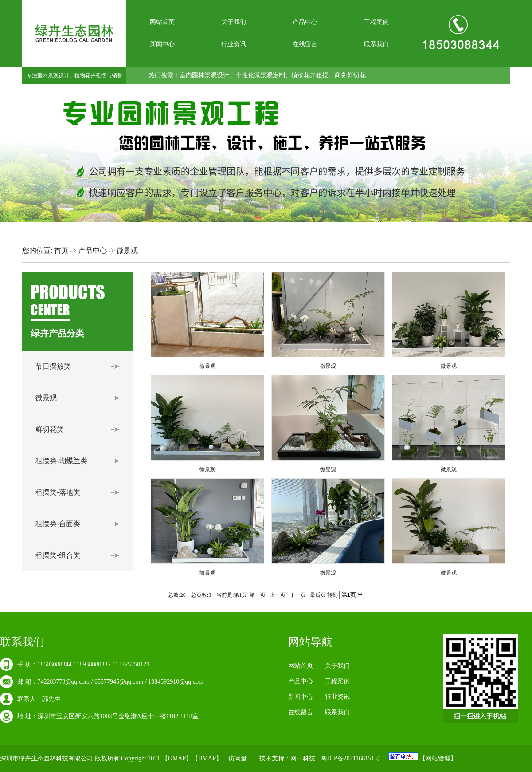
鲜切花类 (50, 429)
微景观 (46, 398)
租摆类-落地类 (58, 492)
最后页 (318, 595)
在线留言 (305, 44)
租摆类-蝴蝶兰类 (61, 461)
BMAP (207, 758)
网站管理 (438, 758)
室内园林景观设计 (204, 75)
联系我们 (376, 44)
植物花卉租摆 (310, 75)
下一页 (298, 595)
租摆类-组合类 (58, 555)
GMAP (177, 758)
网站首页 (162, 22)
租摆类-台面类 (58, 524)
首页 (61, 250)
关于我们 (234, 22)
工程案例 (376, 22)
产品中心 (305, 22)
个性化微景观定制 (260, 75)
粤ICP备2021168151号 (351, 758)
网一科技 (303, 758)
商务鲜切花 (350, 75)
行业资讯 (234, 44)
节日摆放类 (53, 366)
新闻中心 (162, 44)
